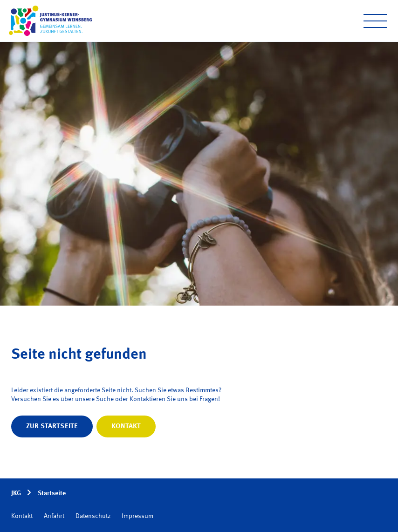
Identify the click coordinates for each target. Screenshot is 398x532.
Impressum (137, 516)
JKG (16, 493)
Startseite (52, 493)
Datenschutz (93, 516)
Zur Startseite (52, 426)
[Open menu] (375, 21)
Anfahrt (54, 516)
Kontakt (126, 426)
